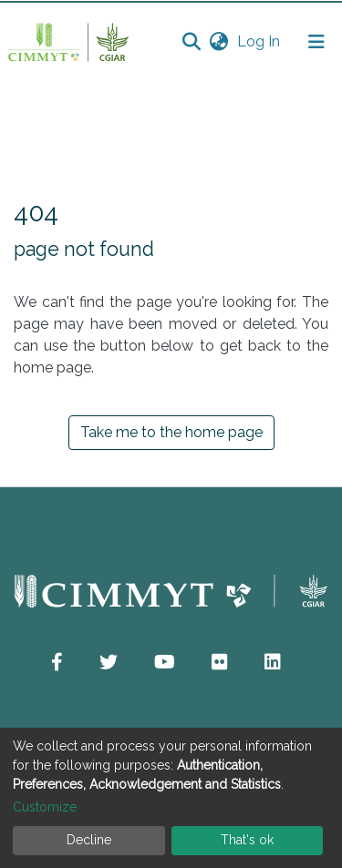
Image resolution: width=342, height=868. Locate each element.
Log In (260, 41)
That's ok (247, 840)
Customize (45, 807)
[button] (218, 42)
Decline (89, 840)
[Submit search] (191, 42)
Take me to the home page (171, 432)
